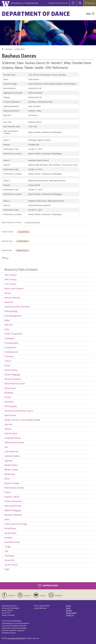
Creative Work (19, 49)
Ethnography (11, 406)
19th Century (10, 275)
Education (9, 402)
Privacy (68, 606)
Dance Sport (10, 388)
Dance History (11, 370)
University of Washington (16, 638)
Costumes (9, 356)
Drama (8, 397)
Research (9, 49)
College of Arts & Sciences (58, 3)
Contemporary (11, 352)
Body (7, 329)
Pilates (7, 492)
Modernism (10, 474)
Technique (9, 556)
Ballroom (9, 325)
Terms (68, 608)
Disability (9, 393)
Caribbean (9, 338)
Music (7, 479)
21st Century (10, 284)
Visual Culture (11, 565)
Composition (10, 347)
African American (12, 298)
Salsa (7, 519)
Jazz (6, 447)
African (8, 293)
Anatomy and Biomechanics (17, 307)
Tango (7, 547)
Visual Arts (9, 560)
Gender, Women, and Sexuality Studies (22, 420)
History (8, 429)
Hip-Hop (8, 424)
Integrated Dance (13, 438)
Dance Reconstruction (15, 384)
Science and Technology (16, 524)
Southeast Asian (12, 542)
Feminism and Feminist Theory (19, 411)
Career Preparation (13, 334)
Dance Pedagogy (12, 375)
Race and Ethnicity (13, 506)
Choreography (11, 343)
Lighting (8, 461)
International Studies (14, 442)
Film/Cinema (10, 415)
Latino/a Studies (12, 456)
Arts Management (13, 316)
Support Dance (48, 586)
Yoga (7, 569)
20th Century (10, 279)
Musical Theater (12, 483)
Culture (8, 361)
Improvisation (11, 433)
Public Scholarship (13, 501)
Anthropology (11, 311)
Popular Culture (12, 497)
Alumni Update (71, 613)
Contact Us (70, 615)
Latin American (11, 451)
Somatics (9, 538)
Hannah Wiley (23, 232)
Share (5, 258)
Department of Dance (36, 14)
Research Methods (13, 515)
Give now (90, 3)
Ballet (7, 320)
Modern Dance (22, 251)
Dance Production (13, 379)
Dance (7, 366)
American (9, 302)
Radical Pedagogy (13, 510)
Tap (6, 551)
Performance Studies (14, 488)
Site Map (69, 611)
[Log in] (73, 3)
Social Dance (10, 528)
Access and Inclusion (14, 288)
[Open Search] (80, 3)
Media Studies (11, 465)
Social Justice (10, 533)
